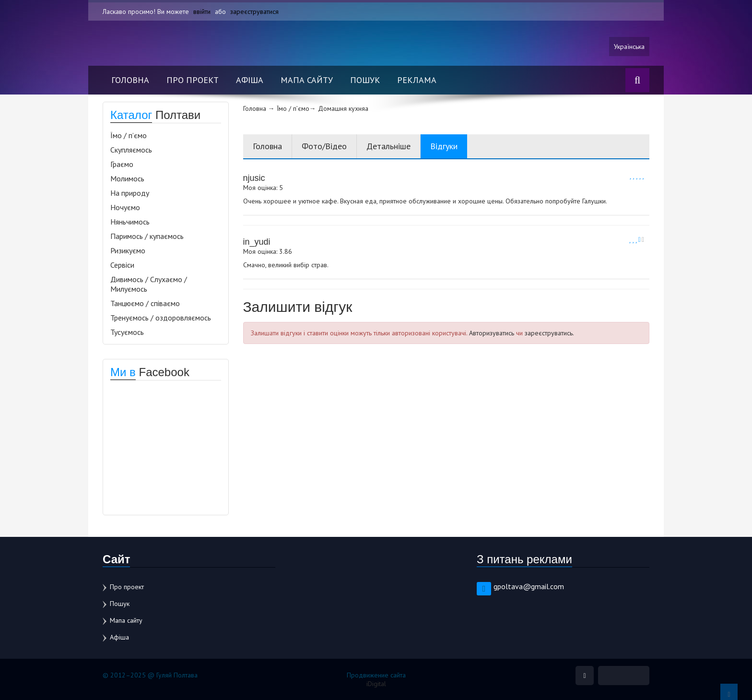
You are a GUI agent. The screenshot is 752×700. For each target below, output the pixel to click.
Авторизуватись (492, 333)
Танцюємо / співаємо (145, 303)
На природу (130, 193)
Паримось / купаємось (147, 236)
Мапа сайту (307, 80)
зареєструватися (254, 12)
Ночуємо (125, 207)
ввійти (202, 12)
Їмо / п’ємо (129, 135)
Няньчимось (130, 222)
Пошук (365, 80)
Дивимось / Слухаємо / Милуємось (149, 284)
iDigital (376, 684)
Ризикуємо (128, 250)
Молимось (127, 178)
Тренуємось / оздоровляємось (161, 318)
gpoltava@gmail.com (529, 586)
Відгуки (444, 146)
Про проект (193, 80)
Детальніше (388, 146)
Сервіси (122, 265)
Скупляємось (131, 150)
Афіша (250, 80)
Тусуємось (127, 332)
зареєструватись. (549, 333)
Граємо (122, 164)
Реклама (417, 80)
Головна (130, 80)
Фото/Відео (324, 146)
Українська (629, 47)
